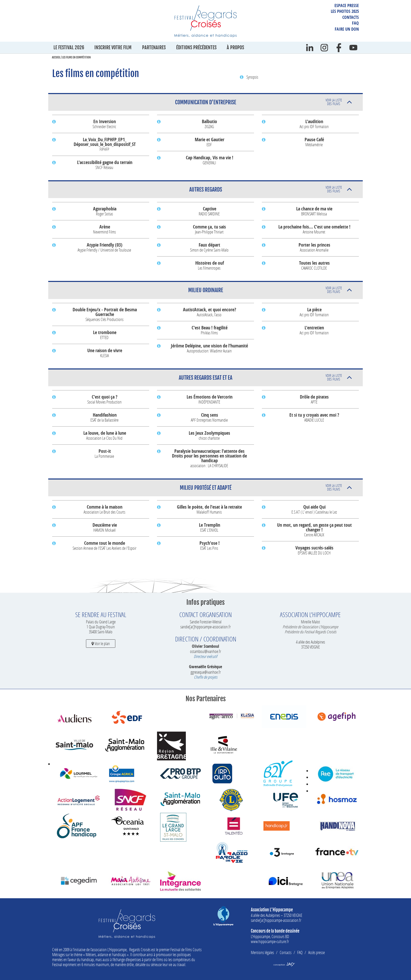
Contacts (351, 17)
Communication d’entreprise (259, 102)
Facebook (339, 48)
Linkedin (310, 48)
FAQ (355, 23)
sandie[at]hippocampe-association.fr (206, 627)
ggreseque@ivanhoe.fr (206, 672)
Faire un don (347, 29)
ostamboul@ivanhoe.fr (206, 651)
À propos (235, 47)
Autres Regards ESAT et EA (260, 377)
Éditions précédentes (196, 47)
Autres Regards (266, 189)
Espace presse (347, 6)
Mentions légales (262, 952)
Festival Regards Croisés (206, 21)
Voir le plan (101, 643)
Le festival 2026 (69, 47)
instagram (324, 48)
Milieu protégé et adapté (261, 487)
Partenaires (154, 47)
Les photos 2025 (345, 11)
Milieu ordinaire (265, 290)
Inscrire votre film (113, 47)
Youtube (353, 48)
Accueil (56, 57)
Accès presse (317, 952)
